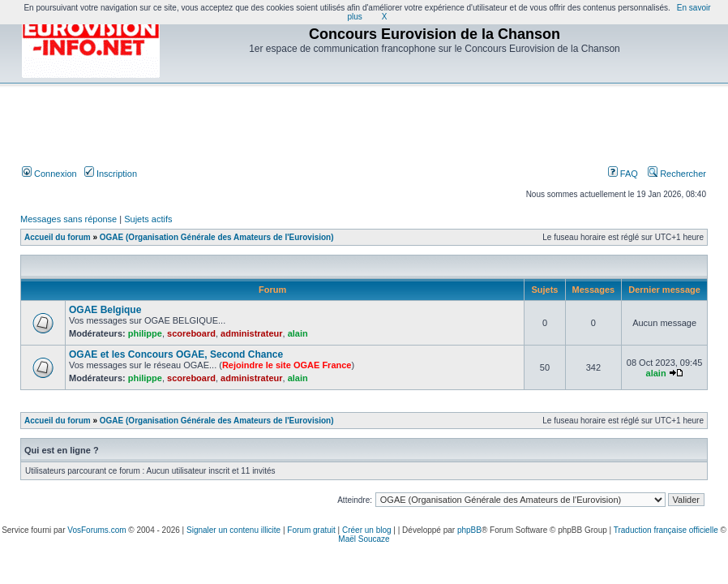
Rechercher (677, 174)
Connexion (49, 174)
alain (298, 333)
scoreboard (191, 333)
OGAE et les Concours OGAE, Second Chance (176, 354)
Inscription (111, 174)
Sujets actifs (148, 219)
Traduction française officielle (666, 530)
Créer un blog (367, 530)
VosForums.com (96, 530)
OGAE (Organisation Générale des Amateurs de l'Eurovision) (217, 237)
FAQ (623, 174)
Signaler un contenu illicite (233, 530)
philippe (145, 333)
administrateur (251, 333)
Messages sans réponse (69, 219)
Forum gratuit (311, 530)
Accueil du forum (58, 237)
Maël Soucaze (364, 539)
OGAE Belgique (105, 310)
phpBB (469, 530)
